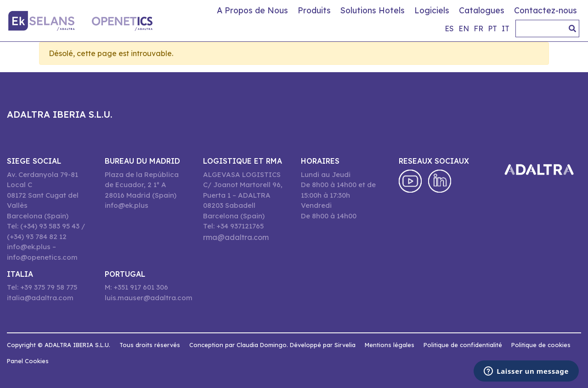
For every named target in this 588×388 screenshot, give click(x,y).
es (449, 29)
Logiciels (432, 10)
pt (492, 29)
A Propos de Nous (252, 10)
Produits (314, 10)
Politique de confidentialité (463, 345)
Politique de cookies (541, 345)
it (506, 29)
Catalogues (482, 10)
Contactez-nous (546, 10)
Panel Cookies (28, 361)
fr (478, 29)
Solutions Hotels (373, 10)
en (464, 29)
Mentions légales (390, 345)
